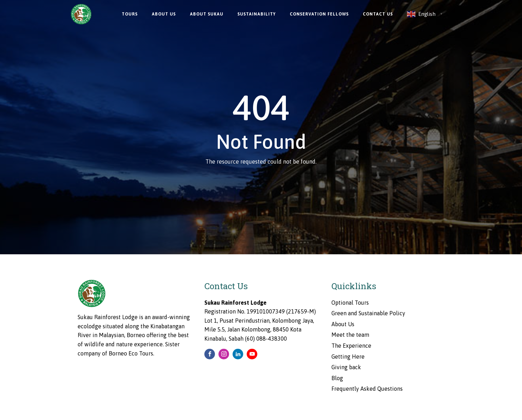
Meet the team (350, 335)
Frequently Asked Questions (367, 389)
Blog (337, 378)
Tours (130, 14)
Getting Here (348, 357)
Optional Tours (350, 303)
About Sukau (207, 14)
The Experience (351, 346)
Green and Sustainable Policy (368, 313)
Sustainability (257, 14)
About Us (164, 14)
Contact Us (378, 14)
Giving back (346, 367)
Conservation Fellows (319, 14)
